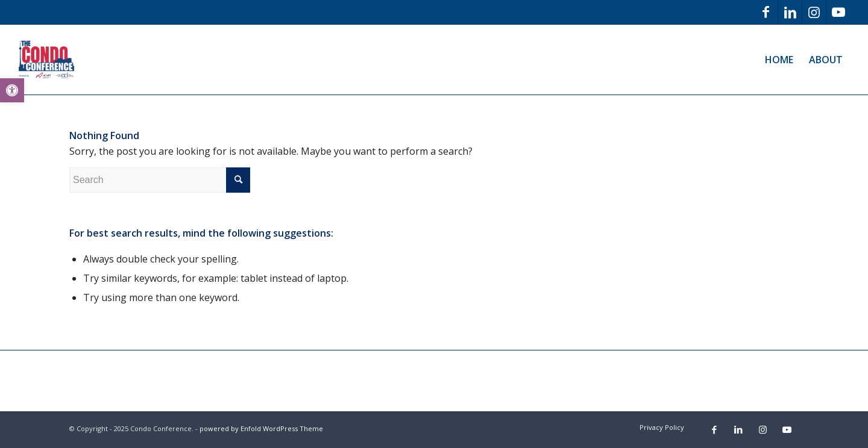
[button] (12, 90)
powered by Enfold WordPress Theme (261, 428)
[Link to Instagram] (814, 12)
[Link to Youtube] (838, 12)
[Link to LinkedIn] (790, 12)
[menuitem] (779, 60)
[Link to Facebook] (766, 12)
